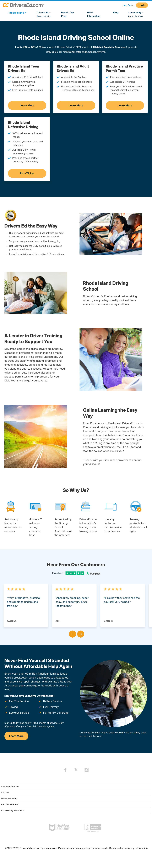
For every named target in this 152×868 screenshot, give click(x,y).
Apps (131, 16)
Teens (40, 16)
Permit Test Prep (68, 14)
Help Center (129, 5)
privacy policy (82, 848)
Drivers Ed (44, 12)
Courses (5, 792)
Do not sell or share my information (128, 848)
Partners (139, 16)
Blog (116, 12)
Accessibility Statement (12, 810)
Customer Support (10, 786)
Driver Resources (9, 798)
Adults (47, 16)
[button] (72, 633)
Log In (142, 5)
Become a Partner (10, 804)
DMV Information (94, 14)
